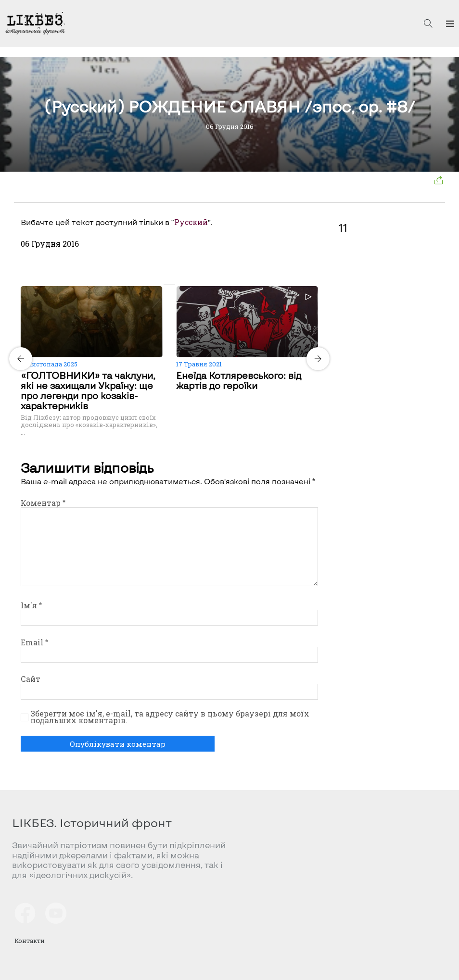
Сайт (31, 679)
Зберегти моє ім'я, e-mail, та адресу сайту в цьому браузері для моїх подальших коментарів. (170, 717)
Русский (191, 222)
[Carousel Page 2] (172, 285)
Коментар (43, 503)
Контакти (30, 941)
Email (34, 642)
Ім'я (31, 605)
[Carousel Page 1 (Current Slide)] (166, 285)
